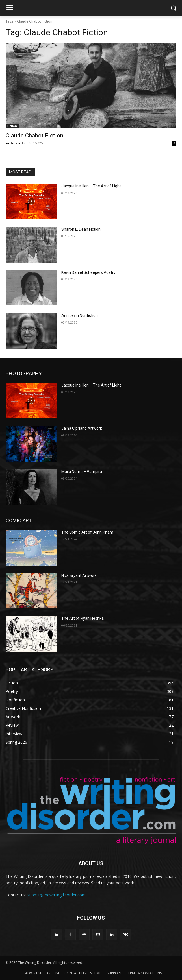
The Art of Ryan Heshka (83, 618)
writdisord (14, 143)
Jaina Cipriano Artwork (82, 428)
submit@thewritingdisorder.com (57, 895)
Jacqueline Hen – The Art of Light (91, 186)
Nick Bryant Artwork (79, 575)
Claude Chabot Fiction (34, 136)
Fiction (12, 126)
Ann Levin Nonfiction (80, 315)
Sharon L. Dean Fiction (81, 229)
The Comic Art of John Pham (87, 532)
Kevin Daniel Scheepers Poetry (88, 272)
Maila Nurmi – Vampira (82, 472)
